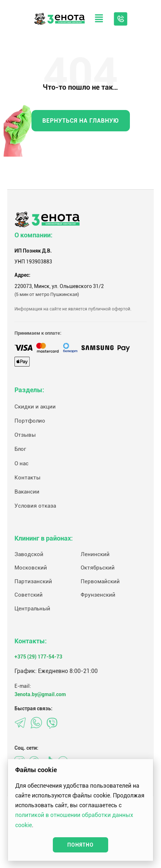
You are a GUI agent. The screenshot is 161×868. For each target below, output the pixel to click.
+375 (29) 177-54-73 (38, 657)
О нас (22, 463)
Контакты (27, 478)
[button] (99, 19)
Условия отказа (35, 506)
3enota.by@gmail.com (40, 694)
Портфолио (30, 421)
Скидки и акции (35, 407)
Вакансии (27, 492)
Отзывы (25, 435)
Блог (20, 449)
